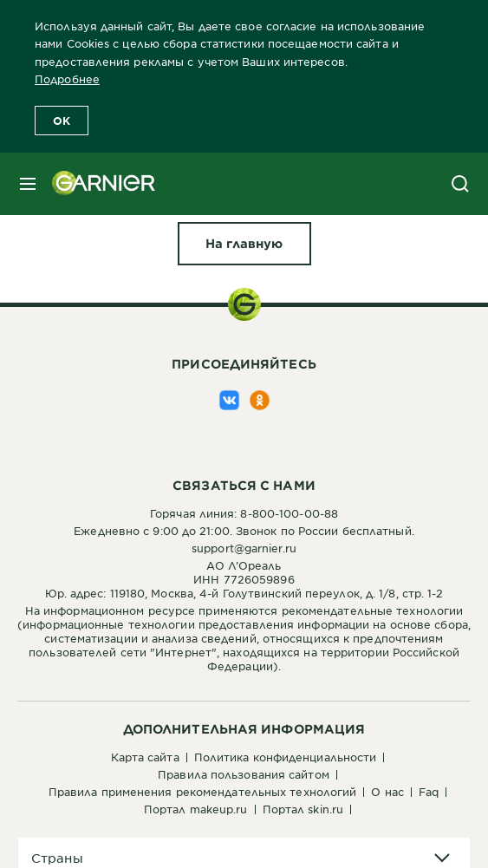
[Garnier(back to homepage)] (97, 184)
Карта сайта (145, 757)
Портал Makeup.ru (196, 809)
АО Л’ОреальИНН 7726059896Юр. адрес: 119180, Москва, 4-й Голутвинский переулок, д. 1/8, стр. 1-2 (244, 579)
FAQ (429, 792)
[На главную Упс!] (244, 244)
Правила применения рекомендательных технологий (203, 792)
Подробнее (67, 79)
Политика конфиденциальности (286, 757)
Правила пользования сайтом (244, 774)
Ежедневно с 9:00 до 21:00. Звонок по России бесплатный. (244, 531)
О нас (387, 792)
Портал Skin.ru (303, 809)
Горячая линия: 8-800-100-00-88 (244, 513)
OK (62, 121)
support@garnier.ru (244, 548)
